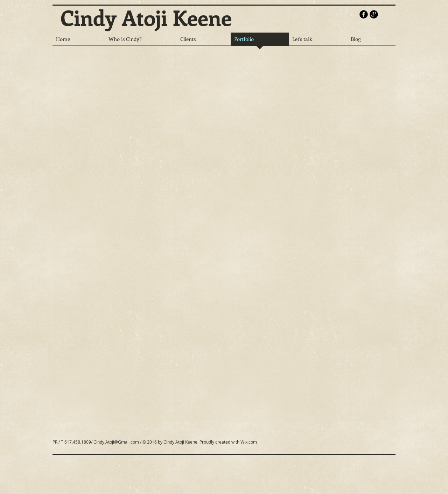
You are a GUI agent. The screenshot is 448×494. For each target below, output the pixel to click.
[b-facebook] (364, 14)
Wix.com (249, 442)
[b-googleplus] (374, 14)
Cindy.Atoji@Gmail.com (116, 442)
